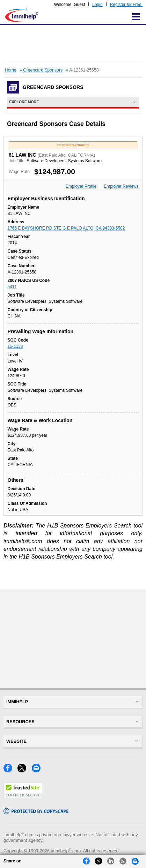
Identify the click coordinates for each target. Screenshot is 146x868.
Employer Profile (81, 186)
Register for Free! (126, 5)
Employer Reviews (121, 186)
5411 (12, 287)
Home (11, 70)
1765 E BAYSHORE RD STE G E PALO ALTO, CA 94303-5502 (66, 228)
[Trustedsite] (23, 796)
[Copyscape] (36, 812)
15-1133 (15, 346)
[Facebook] (10, 770)
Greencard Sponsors (43, 70)
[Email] (38, 770)
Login (97, 5)
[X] (24, 770)
